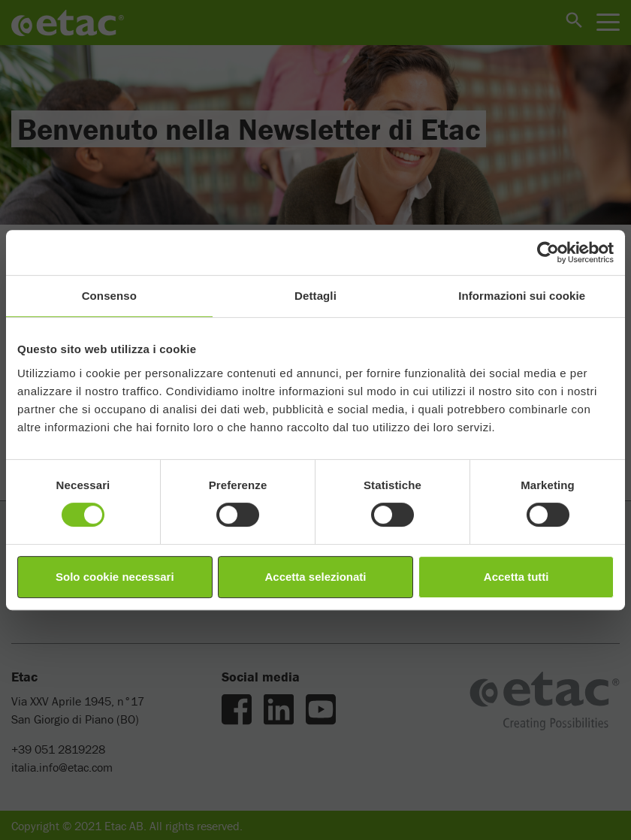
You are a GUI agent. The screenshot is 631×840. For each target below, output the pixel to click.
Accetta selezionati (315, 577)
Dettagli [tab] (315, 296)
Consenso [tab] (109, 296)
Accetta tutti (516, 577)
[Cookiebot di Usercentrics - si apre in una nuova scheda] (548, 252)
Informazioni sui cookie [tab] (522, 296)
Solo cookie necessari (115, 577)
